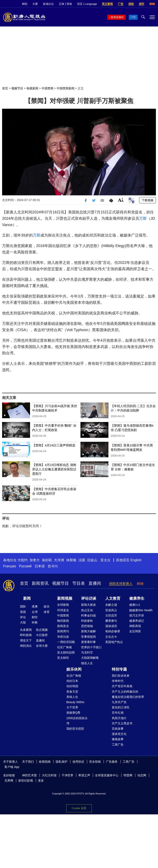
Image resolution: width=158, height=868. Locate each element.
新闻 (27, 598)
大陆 (23, 622)
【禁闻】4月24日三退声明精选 (54, 445)
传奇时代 (118, 681)
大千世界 (72, 707)
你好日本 (72, 681)
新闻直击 (63, 626)
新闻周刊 (63, 631)
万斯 (143, 218)
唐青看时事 (88, 642)
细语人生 (87, 663)
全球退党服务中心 (107, 775)
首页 (5, 88)
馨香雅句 (111, 621)
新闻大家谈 (88, 605)
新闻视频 (65, 598)
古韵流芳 (111, 615)
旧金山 (92, 560)
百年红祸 (118, 713)
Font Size (121, 200)
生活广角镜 (74, 676)
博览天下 (26, 640)
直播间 (95, 583)
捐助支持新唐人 (121, 584)
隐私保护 (62, 762)
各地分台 (48, 4)
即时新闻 (26, 635)
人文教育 (113, 598)
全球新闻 (63, 605)
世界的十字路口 (91, 647)
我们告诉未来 (121, 676)
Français (10, 566)
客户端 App (12, 767)
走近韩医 (135, 631)
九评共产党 (119, 702)
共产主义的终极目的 (125, 692)
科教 (35, 622)
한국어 (53, 566)
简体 (69, 4)
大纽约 (22, 560)
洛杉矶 (47, 560)
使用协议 (78, 762)
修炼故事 (118, 739)
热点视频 (42, 630)
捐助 (131, 4)
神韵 (25, 4)
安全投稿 (95, 762)
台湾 (35, 612)
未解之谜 (111, 605)
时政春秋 (87, 621)
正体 (62, 4)
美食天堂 (72, 692)
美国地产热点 (114, 642)
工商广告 (118, 745)
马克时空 (87, 652)
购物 (152, 4)
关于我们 (28, 762)
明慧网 (128, 775)
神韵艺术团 (29, 775)
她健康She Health (141, 610)
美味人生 (72, 697)
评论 (23, 617)
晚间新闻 (63, 621)
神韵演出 (26, 646)
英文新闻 (107, 4)
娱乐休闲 (74, 669)
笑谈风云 (111, 610)
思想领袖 (87, 626)
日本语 (40, 566)
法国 (82, 560)
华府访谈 (63, 637)
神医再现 (135, 626)
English (136, 560)
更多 (41, 781)
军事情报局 (88, 637)
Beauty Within (75, 702)
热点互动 (87, 610)
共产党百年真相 (122, 686)
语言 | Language (87, 4)
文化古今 (111, 637)
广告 (121, 4)
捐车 (142, 4)
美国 (23, 612)
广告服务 (112, 762)
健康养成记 (137, 621)
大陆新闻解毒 (90, 658)
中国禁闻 (47, 88)
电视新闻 (32, 88)
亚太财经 (63, 658)
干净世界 (67, 775)
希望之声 (84, 775)
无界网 (9, 781)
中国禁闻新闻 (66, 88)
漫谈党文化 (119, 734)
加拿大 (35, 560)
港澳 (35, 606)
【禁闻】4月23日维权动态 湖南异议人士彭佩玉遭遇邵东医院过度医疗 (54, 469)
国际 (23, 606)
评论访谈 (89, 598)
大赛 (35, 4)
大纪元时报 (49, 775)
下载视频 (147, 200)
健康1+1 (135, 605)
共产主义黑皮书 (122, 723)
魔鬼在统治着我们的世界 (128, 697)
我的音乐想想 (75, 729)
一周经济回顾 (66, 642)
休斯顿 (71, 560)
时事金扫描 (88, 615)
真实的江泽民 (121, 707)
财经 (35, 617)
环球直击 (63, 610)
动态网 (142, 775)
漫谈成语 (111, 626)
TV (134, 17)
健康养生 (137, 598)
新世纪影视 (26, 781)
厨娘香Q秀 (73, 713)
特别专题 (119, 669)
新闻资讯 (40, 583)
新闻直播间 (117, 17)
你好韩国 (72, 686)
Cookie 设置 (79, 808)
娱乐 (47, 606)
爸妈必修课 (113, 631)
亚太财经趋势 (66, 652)
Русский (25, 566)
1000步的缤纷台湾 (77, 721)
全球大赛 (42, 646)
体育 (47, 612)
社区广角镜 (65, 647)
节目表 (79, 583)
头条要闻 (26, 630)
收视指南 (45, 762)
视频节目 (17, 88)
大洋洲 (59, 560)
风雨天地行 (119, 718)
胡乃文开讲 (137, 615)
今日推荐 (42, 635)
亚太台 (105, 560)
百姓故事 (118, 729)
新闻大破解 (88, 631)
